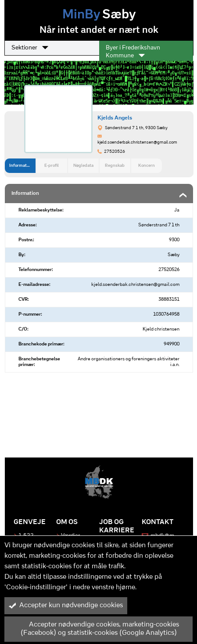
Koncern (147, 166)
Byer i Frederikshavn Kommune (133, 52)
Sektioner (30, 48)
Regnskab (115, 166)
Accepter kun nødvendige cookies (66, 605)
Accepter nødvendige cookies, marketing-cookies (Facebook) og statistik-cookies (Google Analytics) (94, 629)
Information (21, 166)
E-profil (52, 166)
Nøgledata (83, 166)
